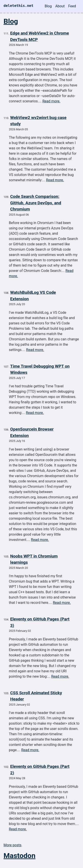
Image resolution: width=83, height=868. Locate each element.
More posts (13, 845)
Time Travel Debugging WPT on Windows (40, 369)
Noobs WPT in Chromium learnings (34, 559)
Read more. (51, 101)
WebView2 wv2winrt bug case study (38, 121)
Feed (72, 6)
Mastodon (19, 856)
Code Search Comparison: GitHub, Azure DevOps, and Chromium (36, 203)
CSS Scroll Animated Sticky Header (36, 696)
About (60, 6)
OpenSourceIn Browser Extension (32, 432)
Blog (48, 6)
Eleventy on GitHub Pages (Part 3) (40, 622)
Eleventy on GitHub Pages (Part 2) (40, 770)
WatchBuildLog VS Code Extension (33, 296)
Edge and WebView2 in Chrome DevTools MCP (40, 36)
